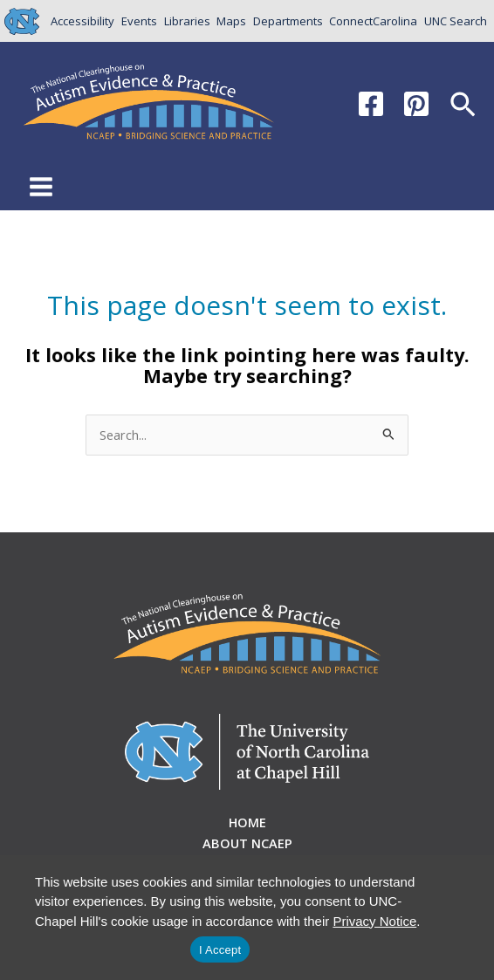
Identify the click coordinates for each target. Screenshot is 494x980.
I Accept (220, 950)
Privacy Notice (374, 921)
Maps (231, 21)
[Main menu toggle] (41, 187)
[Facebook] (371, 104)
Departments (288, 21)
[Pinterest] (416, 104)
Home (247, 822)
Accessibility (82, 21)
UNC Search (456, 21)
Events (139, 21)
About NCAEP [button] (247, 843)
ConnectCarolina (373, 21)
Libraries (187, 21)
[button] (463, 106)
